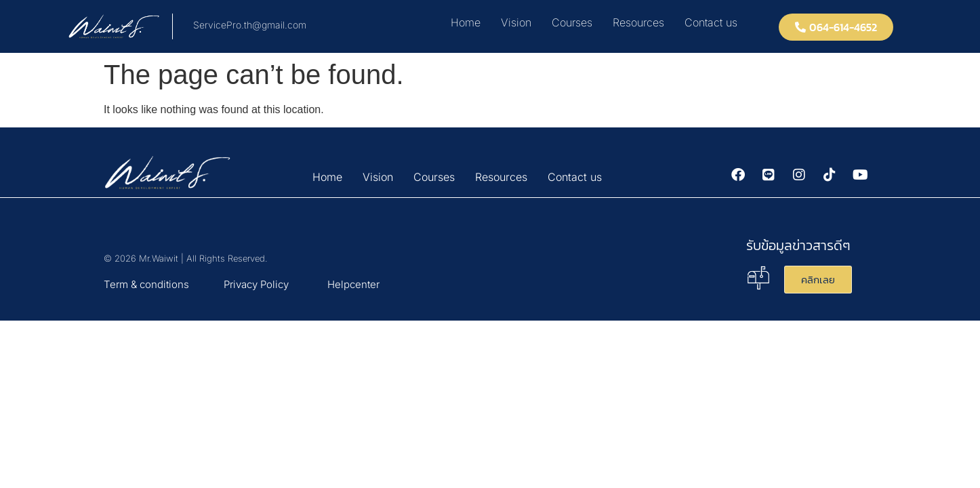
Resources (638, 22)
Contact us (711, 22)
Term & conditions (146, 284)
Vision (516, 22)
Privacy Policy (256, 284)
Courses (572, 22)
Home (466, 22)
